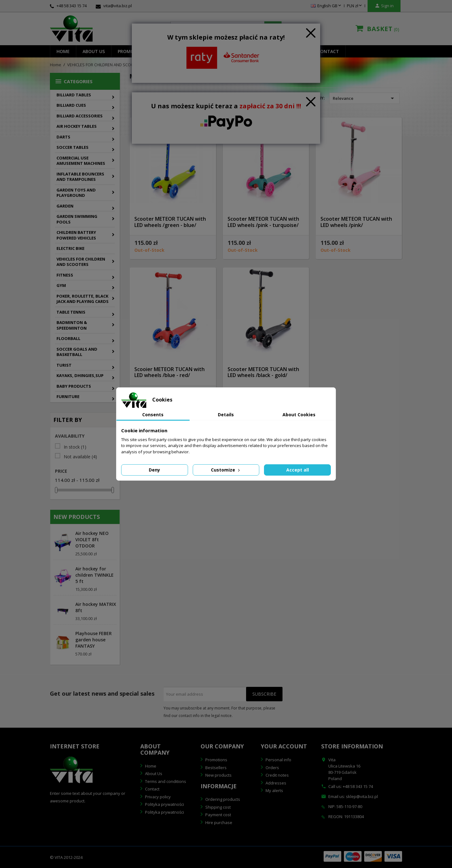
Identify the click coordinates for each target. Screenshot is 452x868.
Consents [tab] (153, 415)
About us (94, 51)
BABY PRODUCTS (74, 386)
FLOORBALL (68, 338)
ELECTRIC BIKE (70, 248)
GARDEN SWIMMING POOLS (77, 219)
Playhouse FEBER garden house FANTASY (94, 640)
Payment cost (218, 815)
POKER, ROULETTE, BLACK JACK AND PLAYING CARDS (83, 299)
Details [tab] (226, 415)
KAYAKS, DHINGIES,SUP (80, 375)
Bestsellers (215, 768)
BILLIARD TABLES (74, 95)
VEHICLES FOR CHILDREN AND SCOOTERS (81, 262)
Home (63, 51)
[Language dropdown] (326, 6)
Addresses (275, 783)
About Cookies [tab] (299, 415)
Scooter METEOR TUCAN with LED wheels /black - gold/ (263, 372)
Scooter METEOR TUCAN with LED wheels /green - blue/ (170, 222)
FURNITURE (68, 396)
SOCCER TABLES (73, 147)
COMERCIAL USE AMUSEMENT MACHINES (81, 161)
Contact (328, 51)
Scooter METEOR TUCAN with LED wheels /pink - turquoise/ (263, 222)
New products (218, 775)
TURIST (64, 365)
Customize (226, 470)
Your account (284, 746)
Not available (80, 457)
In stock (75, 447)
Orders (272, 768)
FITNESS (65, 275)
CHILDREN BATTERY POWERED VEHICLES (76, 235)
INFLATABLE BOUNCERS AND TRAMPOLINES (80, 177)
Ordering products (222, 799)
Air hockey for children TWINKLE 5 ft (94, 575)
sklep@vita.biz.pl (362, 796)
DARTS (63, 137)
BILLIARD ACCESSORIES (80, 116)
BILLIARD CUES (71, 105)
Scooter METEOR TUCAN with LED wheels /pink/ (356, 222)
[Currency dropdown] (355, 6)
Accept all (298, 470)
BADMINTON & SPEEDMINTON (72, 325)
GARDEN (65, 206)
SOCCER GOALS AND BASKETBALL (77, 352)
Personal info (278, 760)
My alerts (274, 790)
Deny (154, 470)
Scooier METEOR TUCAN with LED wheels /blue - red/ (169, 372)
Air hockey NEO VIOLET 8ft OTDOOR (92, 539)
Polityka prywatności (164, 804)
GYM (61, 285)
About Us (153, 774)
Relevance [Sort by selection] (364, 98)
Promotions (216, 760)
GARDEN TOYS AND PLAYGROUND (76, 193)
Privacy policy (157, 797)
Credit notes (277, 775)
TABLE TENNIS (71, 312)
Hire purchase (218, 822)
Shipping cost (218, 807)
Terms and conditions (165, 781)
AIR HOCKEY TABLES (77, 126)
